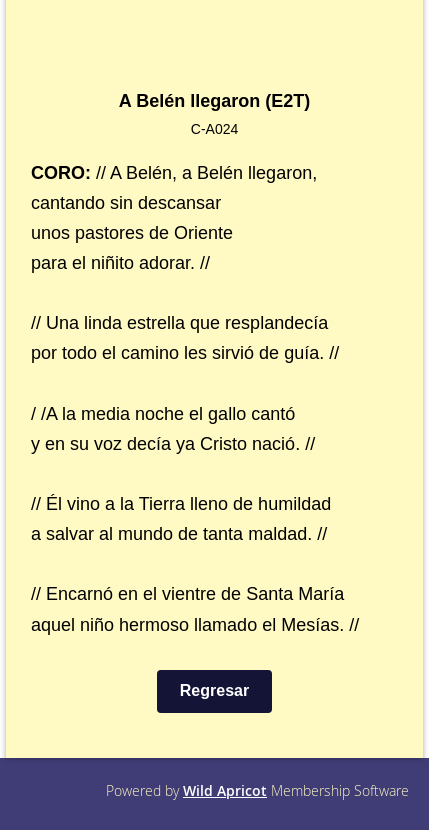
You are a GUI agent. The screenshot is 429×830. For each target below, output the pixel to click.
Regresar (214, 690)
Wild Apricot (225, 790)
